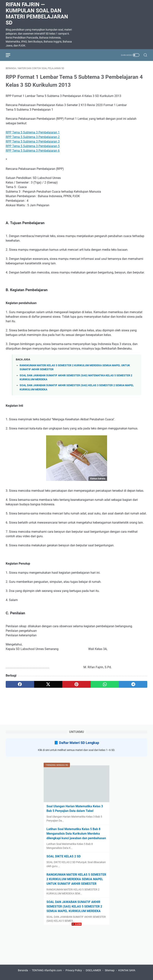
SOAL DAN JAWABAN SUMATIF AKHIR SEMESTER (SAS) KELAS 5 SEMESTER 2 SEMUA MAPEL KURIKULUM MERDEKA (74, 906)
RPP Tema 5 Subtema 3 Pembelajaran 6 (33, 151)
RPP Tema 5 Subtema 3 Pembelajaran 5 (33, 146)
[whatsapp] (105, 684)
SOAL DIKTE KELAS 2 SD (64, 856)
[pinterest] (76, 684)
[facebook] (20, 684)
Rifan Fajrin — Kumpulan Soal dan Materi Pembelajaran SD (37, 14)
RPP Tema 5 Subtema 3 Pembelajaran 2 (33, 137)
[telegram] (133, 684)
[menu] (10, 55)
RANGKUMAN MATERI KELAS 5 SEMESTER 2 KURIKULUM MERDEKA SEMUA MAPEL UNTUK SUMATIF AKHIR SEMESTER (76, 879)
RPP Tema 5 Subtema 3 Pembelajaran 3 (33, 141)
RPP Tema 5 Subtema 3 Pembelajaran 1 (33, 132)
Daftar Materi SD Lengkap (79, 743)
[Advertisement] (77, 953)
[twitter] (48, 684)
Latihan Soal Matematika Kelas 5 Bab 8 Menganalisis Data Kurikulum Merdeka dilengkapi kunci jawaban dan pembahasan (76, 834)
